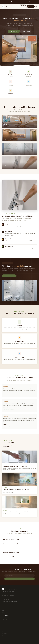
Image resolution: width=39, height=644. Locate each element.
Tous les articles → (7, 447)
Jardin (3, 610)
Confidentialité (4, 634)
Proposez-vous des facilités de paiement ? (10, 552)
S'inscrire (20, 579)
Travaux (3, 607)
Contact (3, 621)
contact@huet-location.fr (7, 598)
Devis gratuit (30, 6)
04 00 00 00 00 (23, 3)
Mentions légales (4, 630)
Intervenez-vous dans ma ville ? (8, 548)
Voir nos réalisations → (14, 31)
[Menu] (36, 6)
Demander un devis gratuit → (9, 276)
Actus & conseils (4, 619)
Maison (3, 609)
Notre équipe (4, 625)
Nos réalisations (4, 618)
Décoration (4, 612)
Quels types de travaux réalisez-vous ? (10, 544)
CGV (2, 632)
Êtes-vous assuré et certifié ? (8, 557)
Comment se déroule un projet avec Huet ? (10, 539)
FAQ (2, 635)
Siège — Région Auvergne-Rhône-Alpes (9, 602)
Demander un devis (26, 31)
